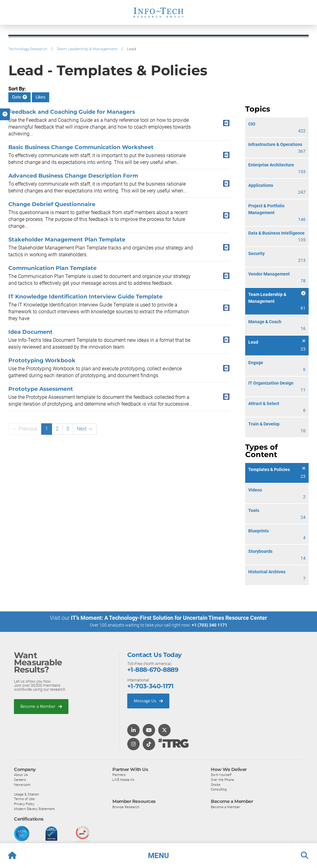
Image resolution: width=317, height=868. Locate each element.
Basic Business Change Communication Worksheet (81, 147)
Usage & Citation (26, 794)
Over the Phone (222, 779)
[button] (158, 856)
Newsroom (22, 784)
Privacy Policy (24, 804)
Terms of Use (24, 799)
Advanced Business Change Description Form (73, 176)
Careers (20, 779)
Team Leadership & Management (87, 49)
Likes (41, 97)
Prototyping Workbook (42, 360)
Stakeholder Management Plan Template (67, 239)
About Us (21, 774)
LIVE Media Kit (123, 779)
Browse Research (126, 807)
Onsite (216, 784)
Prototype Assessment (41, 389)
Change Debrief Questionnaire (52, 204)
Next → (85, 429)
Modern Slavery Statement (34, 809)
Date (20, 97)
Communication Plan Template (52, 268)
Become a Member (41, 706)
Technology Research (28, 49)
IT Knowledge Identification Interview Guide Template (85, 296)
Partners (119, 774)
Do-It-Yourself (221, 774)
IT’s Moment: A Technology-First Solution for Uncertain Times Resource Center (169, 618)
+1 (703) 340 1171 (209, 625)
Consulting (219, 789)
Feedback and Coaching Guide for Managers (72, 112)
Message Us (148, 701)
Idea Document (30, 332)
